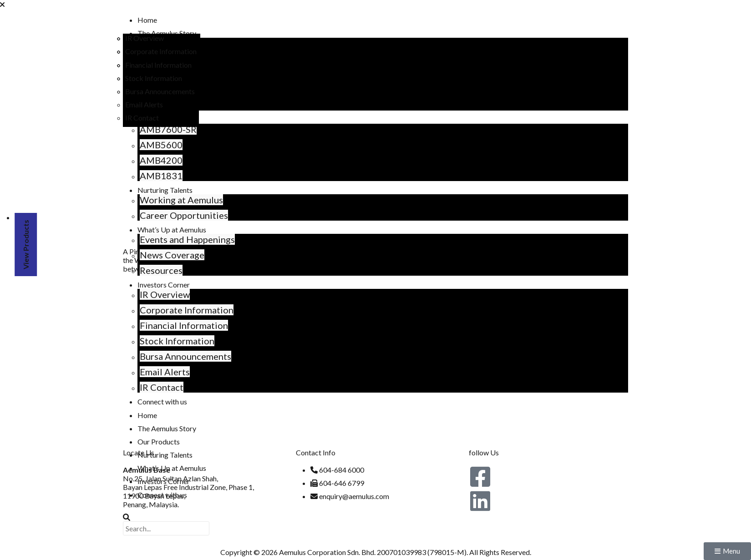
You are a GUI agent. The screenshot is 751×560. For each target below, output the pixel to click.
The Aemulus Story (159, 33)
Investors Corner (156, 285)
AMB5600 (153, 145)
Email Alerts (157, 372)
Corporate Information (179, 310)
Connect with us (155, 401)
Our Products (151, 441)
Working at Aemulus (174, 200)
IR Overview (157, 294)
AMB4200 (153, 160)
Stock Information (169, 341)
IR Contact (154, 387)
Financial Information (176, 325)
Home (140, 20)
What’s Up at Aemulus (164, 468)
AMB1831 (153, 176)
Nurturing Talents (157, 190)
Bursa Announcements (178, 356)
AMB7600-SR (160, 129)
